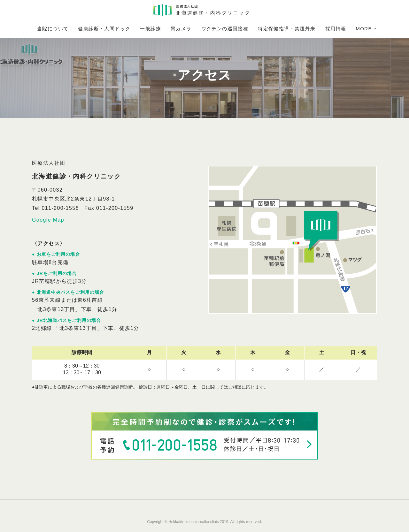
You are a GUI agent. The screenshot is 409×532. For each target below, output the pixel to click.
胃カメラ (197, 29)
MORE (349, 29)
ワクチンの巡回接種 (240, 29)
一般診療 (166, 29)
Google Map (48, 220)
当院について (68, 29)
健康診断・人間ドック (120, 29)
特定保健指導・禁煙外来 (302, 29)
